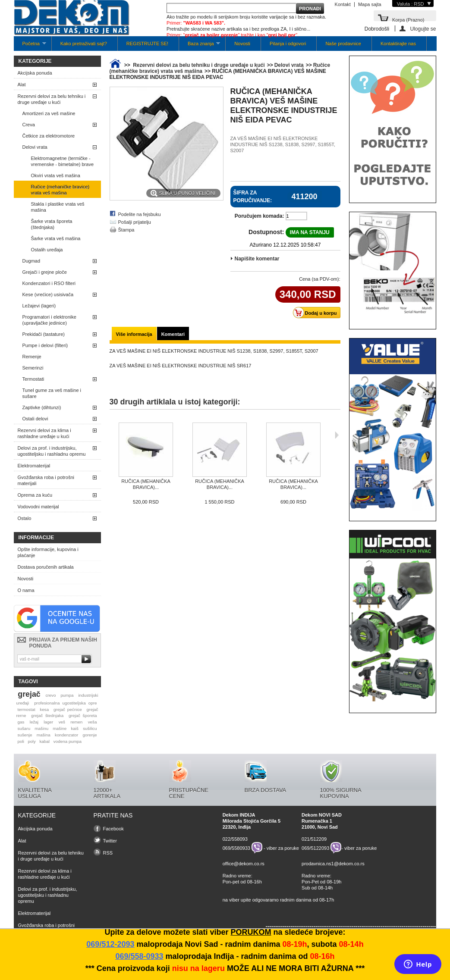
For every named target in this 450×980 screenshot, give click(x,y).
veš (62, 722)
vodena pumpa (68, 741)
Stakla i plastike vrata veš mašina (58, 207)
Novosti (242, 44)
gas (21, 722)
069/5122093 (315, 848)
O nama (26, 590)
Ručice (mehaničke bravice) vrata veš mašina (60, 190)
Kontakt (343, 4)
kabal (44, 741)
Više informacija (134, 334)
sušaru (24, 728)
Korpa (408, 19)
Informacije (36, 538)
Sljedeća (337, 435)
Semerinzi (33, 368)
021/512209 (314, 839)
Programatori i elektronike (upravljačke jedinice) (49, 320)
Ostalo (25, 518)
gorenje (90, 735)
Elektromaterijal (34, 466)
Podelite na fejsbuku (140, 214)
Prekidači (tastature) (44, 334)
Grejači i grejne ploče (45, 272)
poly (32, 741)
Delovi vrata (35, 147)
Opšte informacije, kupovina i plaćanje (48, 552)
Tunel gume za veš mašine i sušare (52, 393)
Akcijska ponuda (35, 73)
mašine (60, 728)
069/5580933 (236, 848)
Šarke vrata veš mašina (56, 238)
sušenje (25, 735)
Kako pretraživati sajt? (84, 44)
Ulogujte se (423, 29)
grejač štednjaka (47, 715)
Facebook (113, 829)
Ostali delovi (35, 419)
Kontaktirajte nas (398, 44)
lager (48, 722)
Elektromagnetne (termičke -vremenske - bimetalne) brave (63, 161)
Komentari (173, 334)
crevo (50, 695)
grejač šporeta (83, 715)
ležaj (34, 722)
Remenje (32, 357)
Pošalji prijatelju (135, 222)
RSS (108, 853)
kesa (44, 709)
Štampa (126, 230)
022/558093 (235, 839)
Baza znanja (200, 46)
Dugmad (31, 261)
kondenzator (66, 735)
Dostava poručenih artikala (46, 567)
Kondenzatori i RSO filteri (49, 283)
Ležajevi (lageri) (39, 306)
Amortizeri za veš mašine (49, 113)
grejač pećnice (68, 709)
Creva (29, 125)
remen (76, 722)
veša (93, 722)
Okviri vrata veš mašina (56, 175)
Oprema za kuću (35, 495)
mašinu (41, 728)
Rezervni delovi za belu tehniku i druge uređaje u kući (52, 99)
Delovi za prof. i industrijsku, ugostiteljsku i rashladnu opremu (52, 451)
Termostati (33, 379)
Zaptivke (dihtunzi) (42, 407)
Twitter (110, 841)
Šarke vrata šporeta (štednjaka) (52, 224)
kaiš (75, 728)
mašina (44, 735)
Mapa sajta (370, 4)
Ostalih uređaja (47, 250)
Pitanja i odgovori (288, 44)
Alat (22, 85)
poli (20, 741)
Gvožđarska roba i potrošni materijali (46, 480)
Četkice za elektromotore (49, 136)
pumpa (67, 695)
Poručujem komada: (260, 216)
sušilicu (90, 728)
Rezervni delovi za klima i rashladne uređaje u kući (44, 433)
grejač (29, 694)
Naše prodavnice (343, 44)
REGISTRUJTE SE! (147, 44)
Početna (30, 46)
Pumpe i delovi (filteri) (45, 345)
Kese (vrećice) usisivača (48, 294)
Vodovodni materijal (38, 507)
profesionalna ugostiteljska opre (65, 703)
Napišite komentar (257, 259)
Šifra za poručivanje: (253, 197)
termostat (26, 709)
